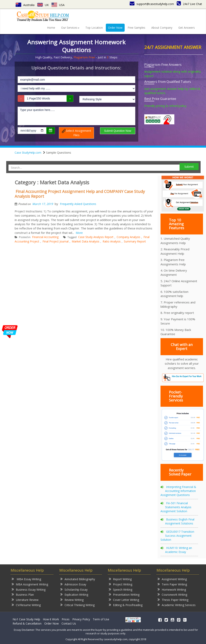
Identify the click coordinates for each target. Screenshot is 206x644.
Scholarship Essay (74, 589)
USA (58, 5)
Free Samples (136, 28)
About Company (162, 28)
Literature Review (25, 600)
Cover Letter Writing (124, 600)
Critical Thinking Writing (77, 605)
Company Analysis (128, 237)
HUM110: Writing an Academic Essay (179, 550)
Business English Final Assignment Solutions (180, 521)
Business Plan (23, 594)
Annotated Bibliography (78, 579)
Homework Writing (172, 589)
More (79, 233)
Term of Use (101, 619)
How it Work (51, 619)
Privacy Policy (81, 619)
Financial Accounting (45, 237)
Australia (25, 5)
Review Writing (72, 600)
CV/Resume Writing (26, 605)
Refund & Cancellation (27, 623)
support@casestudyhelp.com (152, 4)
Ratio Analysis (112, 241)
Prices (66, 619)
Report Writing (120, 579)
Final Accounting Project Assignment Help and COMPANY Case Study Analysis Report (80, 194)
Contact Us (69, 623)
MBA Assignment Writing (30, 584)
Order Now (115, 28)
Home (51, 28)
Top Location (94, 28)
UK (43, 5)
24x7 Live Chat (189, 4)
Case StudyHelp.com (28, 153)
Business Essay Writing (29, 589)
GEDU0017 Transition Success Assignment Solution (177, 536)
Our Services (70, 28)
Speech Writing (121, 589)
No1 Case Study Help (26, 619)
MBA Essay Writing (26, 579)
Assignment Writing (172, 579)
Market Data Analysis (86, 241)
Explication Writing (74, 594)
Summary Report (135, 241)
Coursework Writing (172, 594)
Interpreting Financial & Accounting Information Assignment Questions (178, 491)
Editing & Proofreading (126, 605)
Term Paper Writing (172, 584)
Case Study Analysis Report (96, 237)
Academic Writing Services (177, 605)
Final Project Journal (56, 241)
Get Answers (187, 28)
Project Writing (121, 584)
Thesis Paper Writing (173, 600)
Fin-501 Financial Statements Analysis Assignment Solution (176, 507)
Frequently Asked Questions (78, 204)
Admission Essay (73, 584)
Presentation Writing (124, 594)
